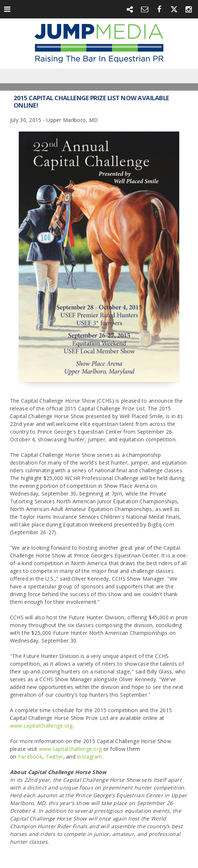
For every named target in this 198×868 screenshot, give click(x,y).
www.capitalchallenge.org (41, 726)
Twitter (54, 757)
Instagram (90, 757)
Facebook (30, 757)
